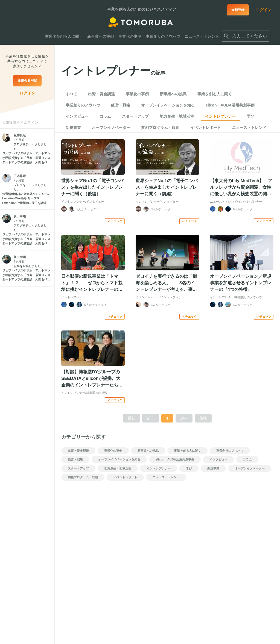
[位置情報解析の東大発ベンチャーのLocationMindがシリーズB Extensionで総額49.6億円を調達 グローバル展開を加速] (27, 199)
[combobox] (246, 36)
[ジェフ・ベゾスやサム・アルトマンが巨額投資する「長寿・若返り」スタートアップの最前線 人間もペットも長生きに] (27, 158)
